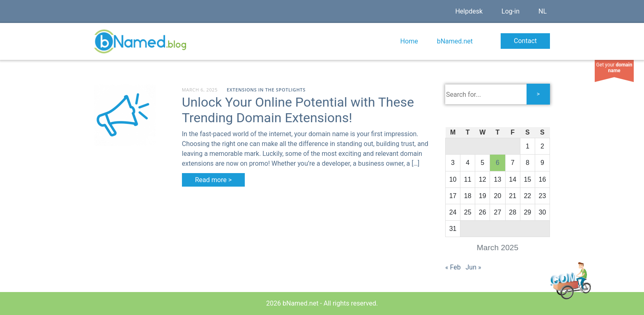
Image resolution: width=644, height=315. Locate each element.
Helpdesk (469, 11)
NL (543, 11)
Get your (614, 68)
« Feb (453, 267)
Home (409, 41)
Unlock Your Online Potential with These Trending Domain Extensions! (298, 110)
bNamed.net (455, 41)
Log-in (511, 11)
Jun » (474, 267)
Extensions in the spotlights (266, 90)
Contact (525, 41)
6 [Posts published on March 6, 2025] (498, 163)
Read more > (213, 180)
